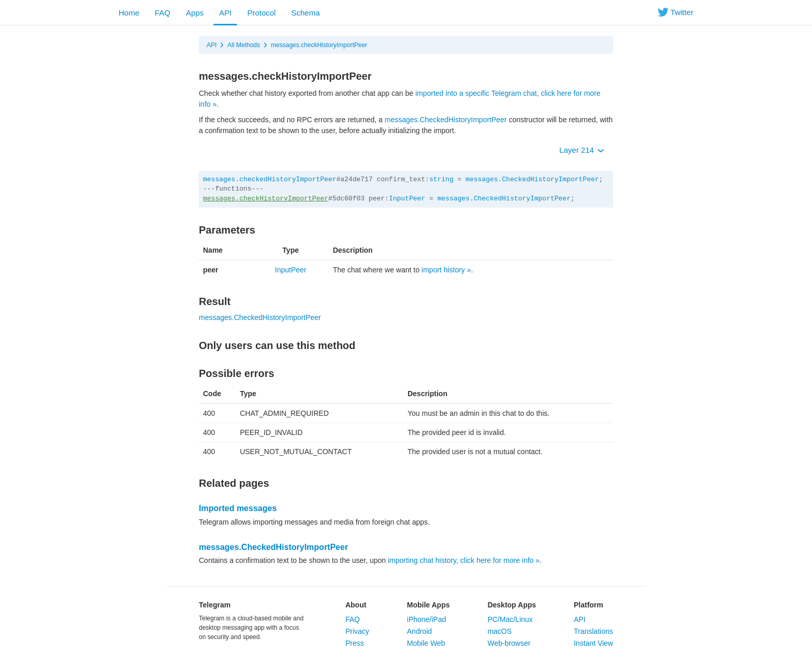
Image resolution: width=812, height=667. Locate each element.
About (356, 605)
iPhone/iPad (427, 619)
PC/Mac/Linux (510, 619)
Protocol (261, 13)
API (225, 13)
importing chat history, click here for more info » (464, 560)
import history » (446, 270)
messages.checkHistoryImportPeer (319, 45)
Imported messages (238, 508)
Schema (305, 13)
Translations (593, 631)
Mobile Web (426, 643)
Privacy (357, 631)
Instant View (593, 643)
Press (355, 643)
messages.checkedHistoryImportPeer (270, 179)
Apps (195, 13)
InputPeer (407, 199)
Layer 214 (582, 150)
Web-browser (509, 643)
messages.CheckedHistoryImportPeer (446, 120)
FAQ (163, 13)
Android (419, 631)
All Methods (244, 45)
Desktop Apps (512, 605)
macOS (499, 631)
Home (129, 13)
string (441, 179)
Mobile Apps (429, 605)
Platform (589, 605)
